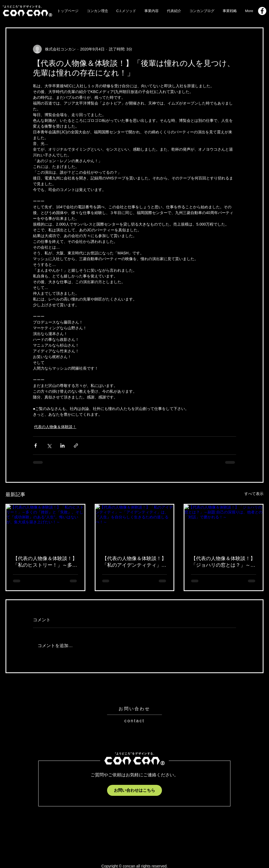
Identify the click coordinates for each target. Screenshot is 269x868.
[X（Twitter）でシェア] (49, 446)
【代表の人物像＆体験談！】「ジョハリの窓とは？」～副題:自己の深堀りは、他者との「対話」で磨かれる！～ (223, 562)
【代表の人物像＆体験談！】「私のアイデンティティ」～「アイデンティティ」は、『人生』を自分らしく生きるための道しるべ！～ (134, 562)
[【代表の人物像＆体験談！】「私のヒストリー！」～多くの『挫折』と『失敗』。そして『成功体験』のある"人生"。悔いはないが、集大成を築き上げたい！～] (45, 527)
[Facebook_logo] (262, 11)
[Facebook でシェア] (36, 446)
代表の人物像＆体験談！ (55, 427)
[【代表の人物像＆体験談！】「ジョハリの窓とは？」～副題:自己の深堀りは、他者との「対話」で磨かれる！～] (224, 527)
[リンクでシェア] (76, 446)
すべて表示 (254, 494)
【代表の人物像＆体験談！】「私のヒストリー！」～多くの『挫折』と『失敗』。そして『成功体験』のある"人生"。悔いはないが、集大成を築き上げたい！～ (45, 562)
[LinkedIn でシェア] (62, 446)
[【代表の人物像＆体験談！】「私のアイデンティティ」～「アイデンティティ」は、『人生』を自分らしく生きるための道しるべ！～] (135, 527)
